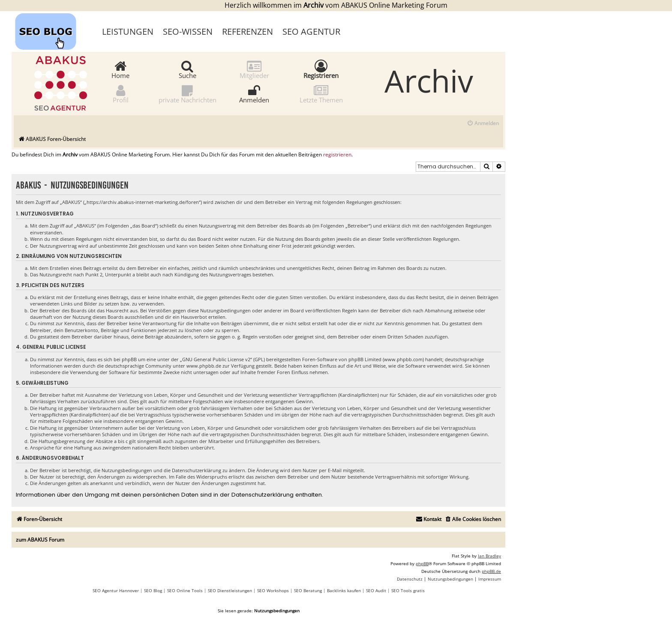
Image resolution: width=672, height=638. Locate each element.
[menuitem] (483, 124)
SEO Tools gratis (408, 590)
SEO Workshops (273, 590)
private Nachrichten (187, 94)
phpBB (422, 563)
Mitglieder (254, 69)
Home (120, 69)
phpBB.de (491, 571)
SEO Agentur (311, 31)
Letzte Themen (321, 94)
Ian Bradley (489, 556)
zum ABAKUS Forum (40, 540)
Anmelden (254, 94)
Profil (121, 94)
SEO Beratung (308, 590)
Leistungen (128, 31)
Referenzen (247, 31)
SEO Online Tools (185, 590)
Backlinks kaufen (344, 590)
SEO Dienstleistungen (230, 590)
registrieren (337, 155)
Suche (187, 69)
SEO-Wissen (188, 31)
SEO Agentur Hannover (116, 590)
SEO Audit (376, 590)
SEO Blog (153, 590)
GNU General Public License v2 (216, 359)
